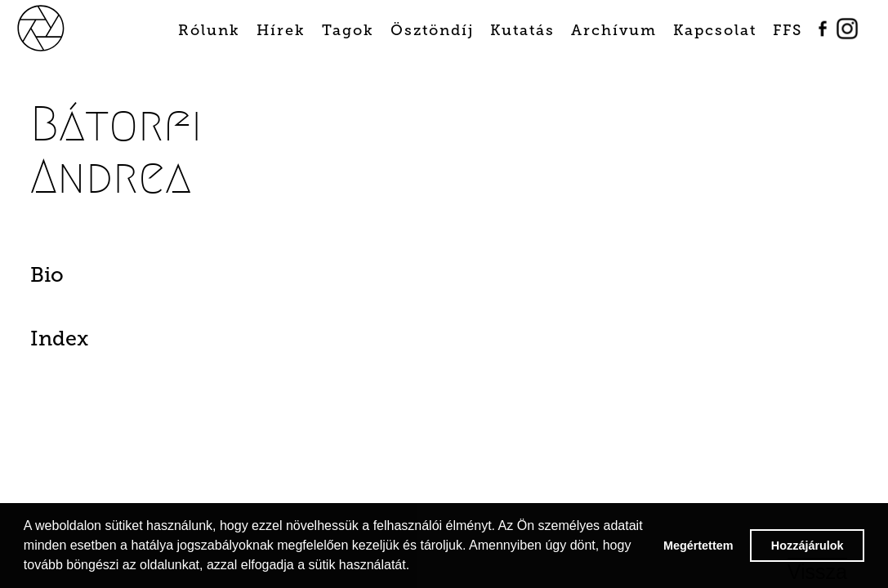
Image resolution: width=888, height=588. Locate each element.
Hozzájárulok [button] (808, 546)
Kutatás (522, 30)
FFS (788, 30)
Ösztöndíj (432, 30)
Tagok (348, 30)
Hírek (281, 30)
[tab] (93, 279)
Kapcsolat (715, 30)
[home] (59, 27)
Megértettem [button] (698, 546)
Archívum (614, 30)
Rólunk (209, 30)
